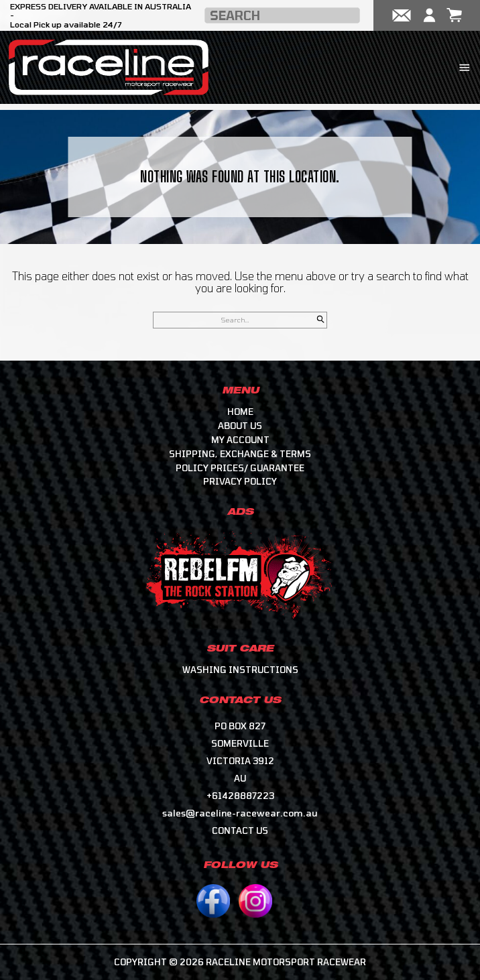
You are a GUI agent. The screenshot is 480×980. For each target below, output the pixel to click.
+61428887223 (240, 796)
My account (240, 440)
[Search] (321, 320)
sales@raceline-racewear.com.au (240, 813)
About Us (240, 426)
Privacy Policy (240, 481)
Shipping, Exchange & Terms (240, 454)
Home (240, 412)
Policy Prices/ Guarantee (240, 468)
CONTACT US (240, 831)
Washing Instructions (240, 670)
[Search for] (240, 320)
